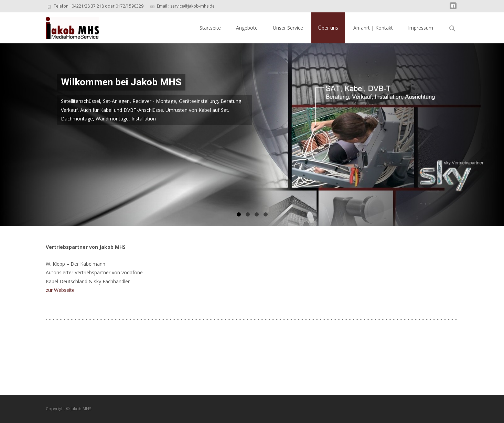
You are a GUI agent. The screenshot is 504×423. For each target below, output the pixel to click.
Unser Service (288, 28)
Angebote (247, 28)
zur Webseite (60, 290)
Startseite (210, 28)
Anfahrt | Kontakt (373, 28)
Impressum (421, 28)
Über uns (328, 28)
